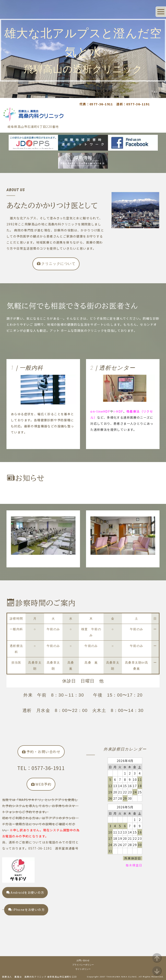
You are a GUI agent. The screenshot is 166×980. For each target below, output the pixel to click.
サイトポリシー (83, 969)
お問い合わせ (83, 960)
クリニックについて (56, 264)
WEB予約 (41, 784)
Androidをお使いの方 (25, 892)
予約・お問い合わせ (41, 752)
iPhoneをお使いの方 (26, 910)
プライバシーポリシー (83, 965)
